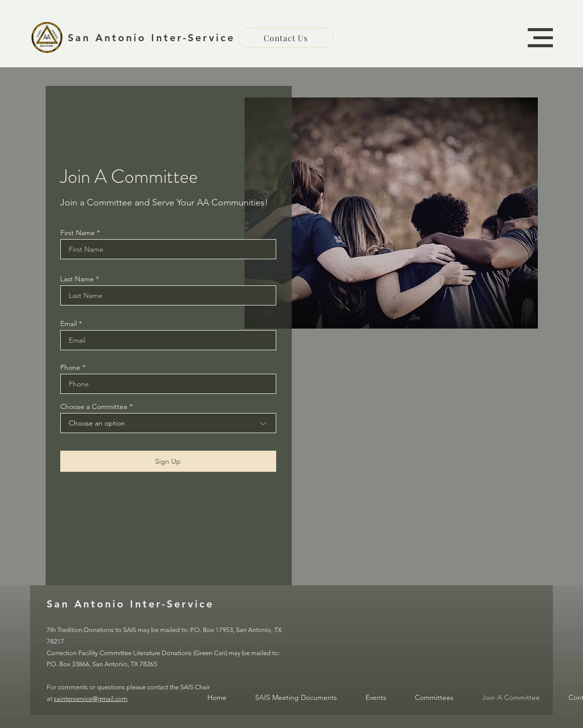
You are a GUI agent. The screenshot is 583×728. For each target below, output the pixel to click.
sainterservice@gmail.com (91, 699)
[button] (540, 38)
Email (69, 324)
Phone (70, 367)
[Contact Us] (286, 38)
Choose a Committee (94, 406)
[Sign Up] (168, 461)
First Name (78, 233)
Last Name (77, 279)
